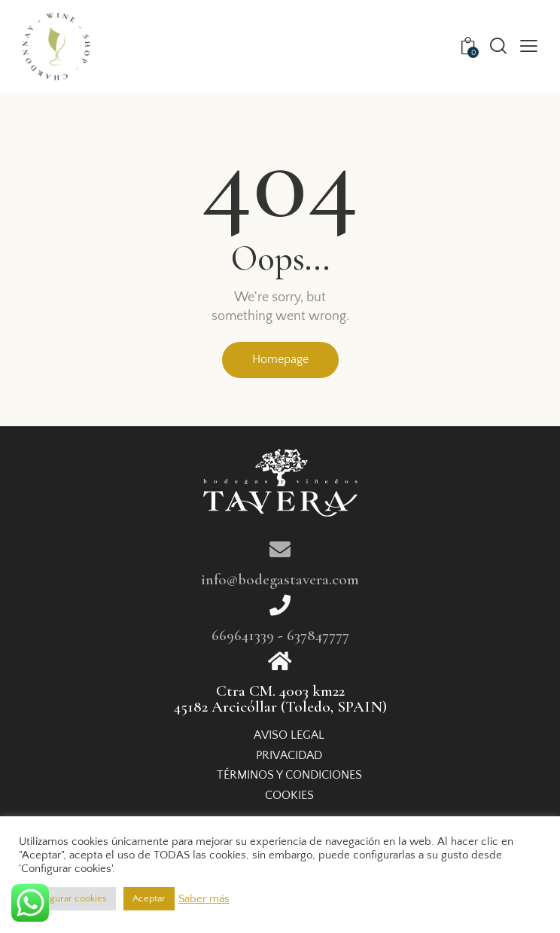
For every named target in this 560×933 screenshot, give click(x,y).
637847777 (318, 635)
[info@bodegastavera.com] (280, 550)
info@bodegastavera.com (280, 579)
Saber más (204, 899)
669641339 (243, 635)
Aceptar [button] (149, 898)
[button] (529, 46)
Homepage (280, 359)
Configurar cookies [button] (67, 898)
